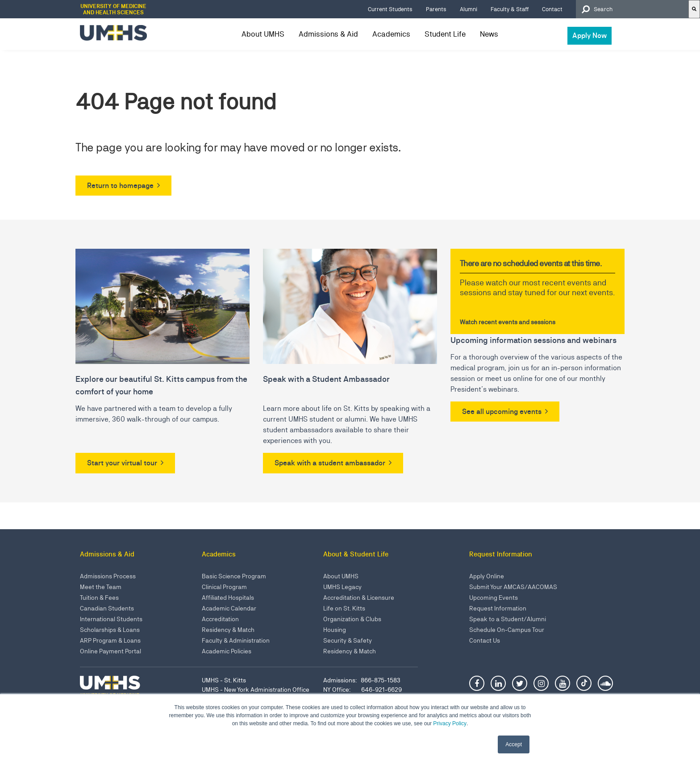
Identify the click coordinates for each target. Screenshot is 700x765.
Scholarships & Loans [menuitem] (110, 630)
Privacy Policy (450, 723)
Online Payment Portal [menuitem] (110, 651)
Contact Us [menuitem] (485, 640)
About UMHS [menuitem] (263, 34)
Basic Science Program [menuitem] (234, 576)
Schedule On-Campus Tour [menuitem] (507, 630)
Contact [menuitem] (552, 9)
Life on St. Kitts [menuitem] (344, 608)
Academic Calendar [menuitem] (229, 608)
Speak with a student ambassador (330, 463)
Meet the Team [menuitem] (101, 587)
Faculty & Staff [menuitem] (510, 9)
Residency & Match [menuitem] (228, 630)
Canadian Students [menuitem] (107, 608)
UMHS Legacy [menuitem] (342, 587)
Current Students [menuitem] (390, 9)
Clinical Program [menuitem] (224, 587)
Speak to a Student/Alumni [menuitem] (508, 619)
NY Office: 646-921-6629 (362, 690)
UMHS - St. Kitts (224, 680)
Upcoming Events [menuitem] (494, 598)
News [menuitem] (489, 34)
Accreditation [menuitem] (220, 619)
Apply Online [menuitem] (487, 576)
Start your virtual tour (122, 463)
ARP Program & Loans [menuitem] (110, 640)
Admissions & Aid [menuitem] (328, 34)
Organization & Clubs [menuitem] (352, 619)
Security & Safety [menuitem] (348, 640)
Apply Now (590, 36)
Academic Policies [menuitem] (227, 651)
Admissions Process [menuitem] (108, 576)
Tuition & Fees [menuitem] (99, 598)
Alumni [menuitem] (469, 9)
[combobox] (632, 9)
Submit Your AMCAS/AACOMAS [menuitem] (513, 587)
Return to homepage (120, 186)
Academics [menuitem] (391, 34)
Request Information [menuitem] (498, 608)
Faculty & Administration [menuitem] (236, 640)
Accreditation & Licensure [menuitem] (359, 598)
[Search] (694, 9)
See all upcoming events (502, 412)
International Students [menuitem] (111, 619)
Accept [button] (514, 744)
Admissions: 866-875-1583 (362, 680)
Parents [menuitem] (436, 9)
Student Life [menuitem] (445, 34)
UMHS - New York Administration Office (256, 690)
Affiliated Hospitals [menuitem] (228, 598)
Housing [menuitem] (335, 630)
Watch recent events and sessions (508, 322)
